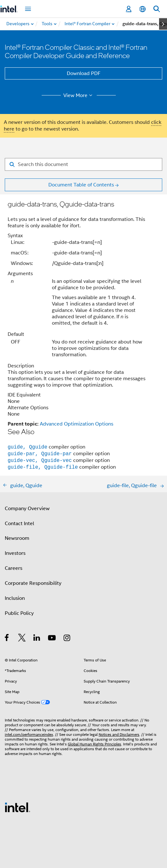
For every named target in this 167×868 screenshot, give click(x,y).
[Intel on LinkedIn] (37, 639)
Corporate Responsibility (33, 583)
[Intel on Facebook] (7, 639)
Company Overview (27, 509)
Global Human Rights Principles (94, 744)
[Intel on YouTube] (52, 639)
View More (79, 95)
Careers (14, 568)
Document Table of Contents (81, 185)
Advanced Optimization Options (77, 424)
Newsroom (17, 538)
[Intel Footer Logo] (17, 807)
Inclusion (15, 598)
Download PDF (84, 73)
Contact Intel (19, 524)
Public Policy (19, 613)
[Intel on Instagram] (67, 639)
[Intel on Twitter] (22, 639)
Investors (15, 553)
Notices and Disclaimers (119, 734)
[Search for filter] (83, 164)
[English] (143, 9)
